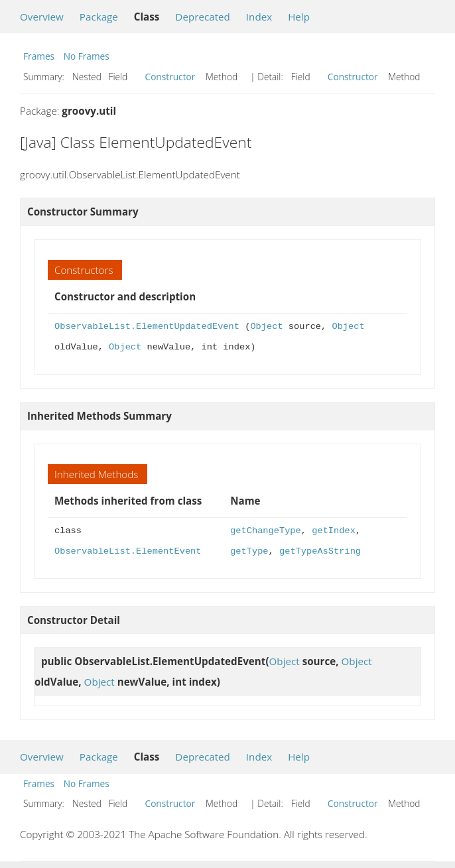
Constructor (170, 77)
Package (99, 17)
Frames (39, 56)
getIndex (334, 531)
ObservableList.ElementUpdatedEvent (147, 327)
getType (249, 551)
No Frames (87, 56)
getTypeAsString (320, 551)
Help (299, 17)
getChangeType (266, 531)
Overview (42, 17)
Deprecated (203, 17)
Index (259, 17)
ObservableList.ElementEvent (128, 551)
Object (266, 327)
